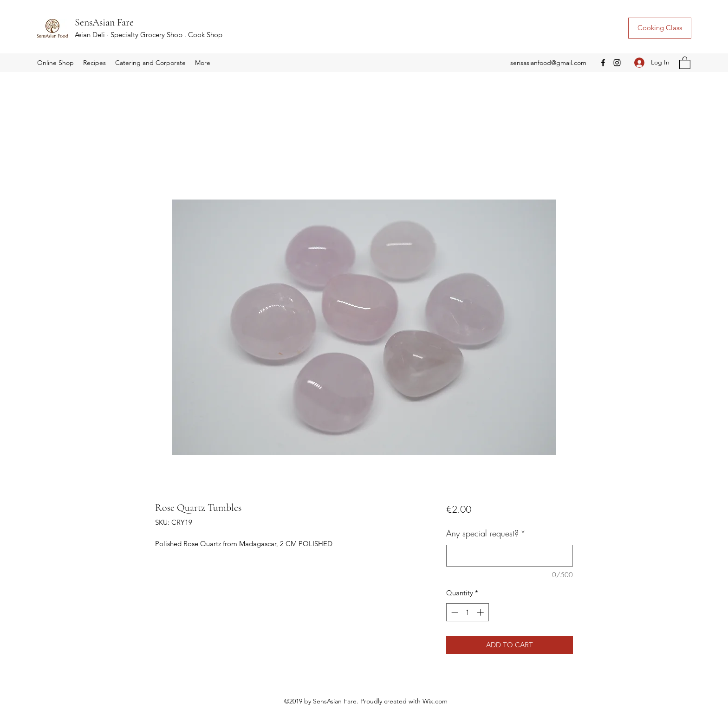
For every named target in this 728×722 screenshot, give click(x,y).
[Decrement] (454, 612)
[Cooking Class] (660, 28)
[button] (55, 63)
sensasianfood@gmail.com (548, 63)
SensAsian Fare (104, 22)
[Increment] (481, 612)
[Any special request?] (510, 556)
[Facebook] (603, 63)
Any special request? (486, 533)
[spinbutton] (467, 612)
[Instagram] (617, 63)
